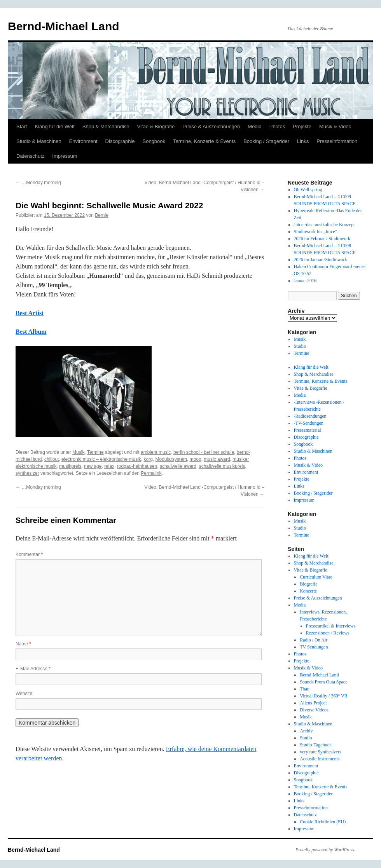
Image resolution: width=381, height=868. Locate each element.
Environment (83, 141)
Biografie (308, 584)
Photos (277, 126)
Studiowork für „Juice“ (315, 232)
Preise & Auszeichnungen (211, 126)
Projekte (302, 126)
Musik (78, 452)
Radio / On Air (314, 640)
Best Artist (30, 313)
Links (303, 141)
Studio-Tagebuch (316, 745)
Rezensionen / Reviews (328, 633)
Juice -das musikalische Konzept (324, 225)
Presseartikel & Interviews (331, 626)
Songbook (154, 141)
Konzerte (308, 591)
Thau (305, 689)
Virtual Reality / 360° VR (324, 696)
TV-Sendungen (314, 647)
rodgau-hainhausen (137, 466)
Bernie (102, 215)
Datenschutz (30, 156)
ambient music (156, 452)
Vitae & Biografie (156, 126)
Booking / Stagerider (266, 141)
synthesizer (27, 473)
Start (22, 126)
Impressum (65, 156)
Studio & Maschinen (39, 141)
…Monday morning (38, 183)
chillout (52, 459)
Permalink (151, 473)
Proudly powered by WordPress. (325, 850)
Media (254, 126)
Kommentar (29, 554)
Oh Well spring (308, 190)
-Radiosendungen (310, 416)
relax (109, 466)
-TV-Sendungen (309, 423)
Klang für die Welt (54, 126)
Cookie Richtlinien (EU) (323, 822)
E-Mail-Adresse (33, 669)
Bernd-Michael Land (64, 26)
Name (23, 644)
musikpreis (70, 466)
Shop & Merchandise (106, 126)
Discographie (120, 141)
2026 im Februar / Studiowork (322, 239)
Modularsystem (171, 459)
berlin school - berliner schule (204, 452)
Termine (95, 452)
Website (24, 694)
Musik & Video (335, 126)
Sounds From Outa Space (323, 682)
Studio (300, 346)
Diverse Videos (314, 710)
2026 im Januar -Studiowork (321, 260)
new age (93, 466)
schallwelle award (178, 466)
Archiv (306, 731)
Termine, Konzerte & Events (204, 141)
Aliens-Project (313, 703)
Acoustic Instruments (320, 759)
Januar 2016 (305, 281)
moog (196, 459)
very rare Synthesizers (321, 752)
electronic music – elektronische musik (101, 459)
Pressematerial (308, 430)
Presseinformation (337, 141)
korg (148, 459)
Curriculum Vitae (316, 577)
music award (217, 459)
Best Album (31, 332)
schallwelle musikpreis (222, 466)
